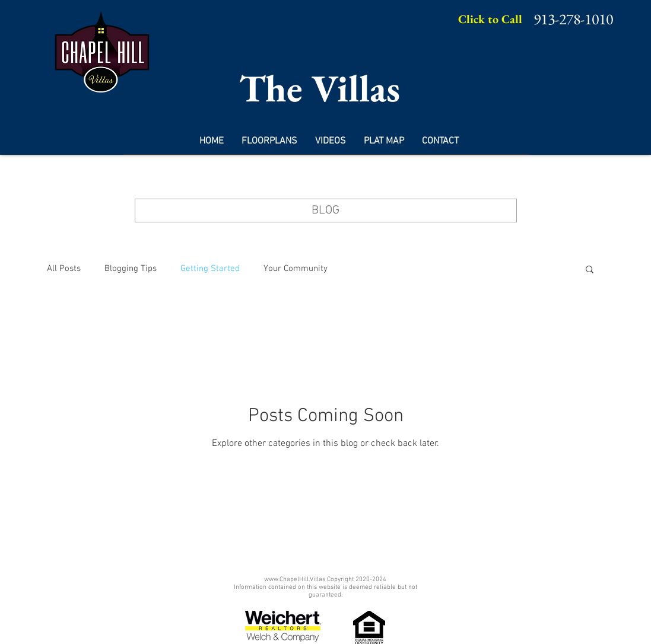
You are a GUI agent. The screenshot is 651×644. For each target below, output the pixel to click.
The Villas (320, 88)
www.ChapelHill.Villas (295, 580)
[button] (590, 270)
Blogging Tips (131, 269)
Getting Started (210, 269)
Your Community (296, 269)
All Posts (64, 269)
